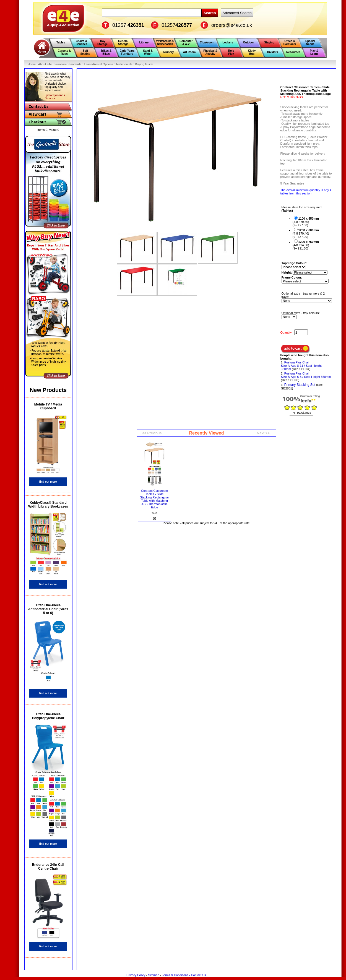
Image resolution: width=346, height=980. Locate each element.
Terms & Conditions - (176, 975)
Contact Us (198, 975)
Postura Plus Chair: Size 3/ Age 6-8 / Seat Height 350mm (306, 375)
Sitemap (154, 975)
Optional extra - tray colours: (301, 313)
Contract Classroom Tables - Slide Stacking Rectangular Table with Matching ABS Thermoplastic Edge (154, 499)
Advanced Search (237, 13)
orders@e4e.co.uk (232, 25)
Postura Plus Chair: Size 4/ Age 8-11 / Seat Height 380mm (301, 366)
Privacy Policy (136, 975)
